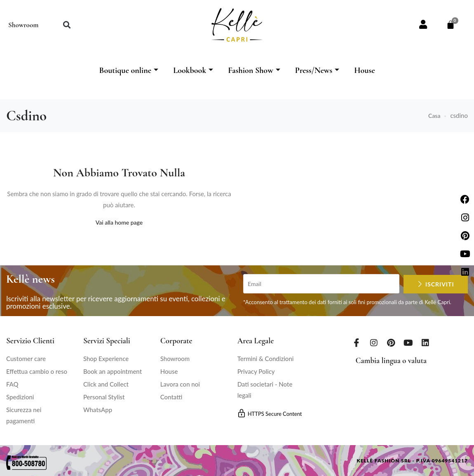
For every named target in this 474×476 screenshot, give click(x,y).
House (364, 70)
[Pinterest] (391, 342)
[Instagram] (374, 342)
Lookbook (193, 70)
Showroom (23, 25)
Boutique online (129, 70)
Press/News (317, 70)
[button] (67, 25)
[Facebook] (357, 342)
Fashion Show (254, 70)
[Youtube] (408, 342)
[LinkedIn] (425, 342)
